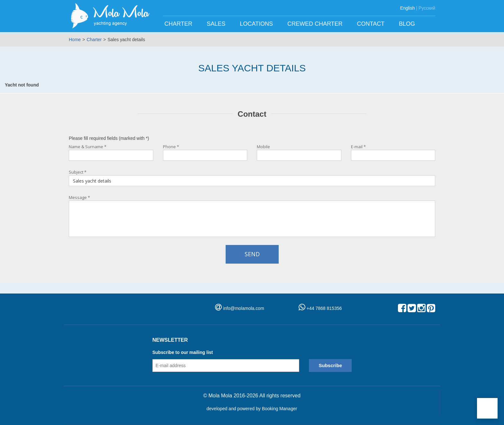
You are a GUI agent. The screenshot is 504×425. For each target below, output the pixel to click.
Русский (427, 8)
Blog (408, 24)
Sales (217, 24)
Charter (179, 24)
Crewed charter (316, 24)
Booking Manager (280, 409)
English (408, 8)
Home (75, 40)
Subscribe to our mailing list (183, 352)
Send (252, 254)
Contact (372, 24)
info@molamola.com (244, 308)
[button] (487, 408)
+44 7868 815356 (320, 308)
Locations (257, 24)
